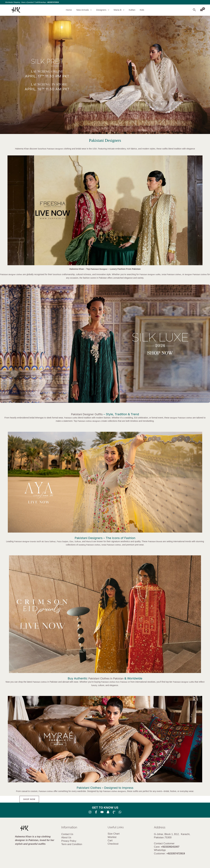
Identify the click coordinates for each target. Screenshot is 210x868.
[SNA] (108, 812)
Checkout (113, 844)
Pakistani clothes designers (90, 421)
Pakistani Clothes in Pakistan (106, 679)
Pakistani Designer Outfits (87, 414)
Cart (110, 841)
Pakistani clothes (40, 682)
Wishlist (112, 837)
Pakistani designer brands (26, 541)
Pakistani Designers (105, 140)
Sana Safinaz (53, 541)
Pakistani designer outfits (154, 275)
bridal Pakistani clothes (178, 275)
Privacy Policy (69, 841)
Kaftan (132, 10)
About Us (66, 838)
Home (69, 10)
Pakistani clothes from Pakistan (117, 682)
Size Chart (114, 834)
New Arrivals (84, 10)
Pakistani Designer (99, 269)
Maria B (119, 10)
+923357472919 (53, 2)
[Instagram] (90, 812)
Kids (142, 10)
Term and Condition (72, 844)
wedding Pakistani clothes (93, 545)
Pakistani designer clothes (13, 275)
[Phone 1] (114, 812)
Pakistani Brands (163, 541)
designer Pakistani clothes (183, 418)
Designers (103, 10)
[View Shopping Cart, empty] (202, 10)
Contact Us (67, 834)
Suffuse (83, 541)
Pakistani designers (55, 149)
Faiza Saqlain (67, 541)
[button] (90, 10)
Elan (77, 541)
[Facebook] (96, 812)
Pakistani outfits (71, 418)
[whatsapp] (120, 812)
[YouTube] (102, 812)
